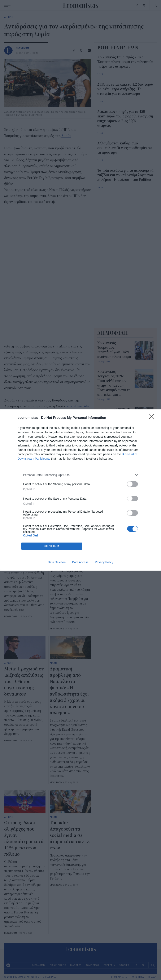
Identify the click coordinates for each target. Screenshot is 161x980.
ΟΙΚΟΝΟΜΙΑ (39, 965)
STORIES (124, 965)
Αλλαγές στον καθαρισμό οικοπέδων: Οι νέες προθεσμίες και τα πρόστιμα (125, 148)
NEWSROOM (22, 48)
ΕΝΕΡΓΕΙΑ (109, 965)
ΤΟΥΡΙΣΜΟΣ (93, 965)
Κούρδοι (52, 464)
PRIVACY (152, 977)
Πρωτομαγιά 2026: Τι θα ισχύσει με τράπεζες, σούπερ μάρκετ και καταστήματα (114, 419)
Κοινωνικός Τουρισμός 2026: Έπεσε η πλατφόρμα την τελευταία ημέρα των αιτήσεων (125, 62)
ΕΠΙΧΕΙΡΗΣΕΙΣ (58, 965)
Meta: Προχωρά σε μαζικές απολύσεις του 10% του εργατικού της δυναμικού (24, 682)
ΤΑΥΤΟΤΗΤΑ (137, 977)
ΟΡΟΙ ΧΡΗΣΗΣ (119, 977)
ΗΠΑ (38, 464)
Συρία (66, 136)
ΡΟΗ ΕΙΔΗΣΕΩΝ (118, 48)
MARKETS (76, 965)
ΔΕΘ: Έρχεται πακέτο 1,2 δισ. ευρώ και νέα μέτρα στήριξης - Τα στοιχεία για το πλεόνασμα (125, 89)
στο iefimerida (77, 406)
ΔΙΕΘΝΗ (9, 17)
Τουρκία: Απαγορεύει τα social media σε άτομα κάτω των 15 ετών (70, 835)
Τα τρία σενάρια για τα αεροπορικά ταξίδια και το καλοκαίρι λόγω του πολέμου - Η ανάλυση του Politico (23, 542)
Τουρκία (25, 464)
